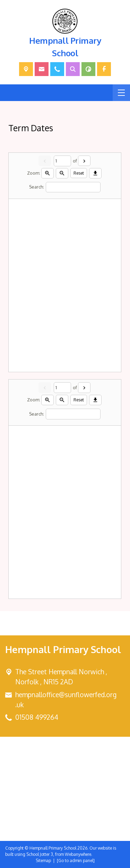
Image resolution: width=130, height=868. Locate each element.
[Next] (84, 161)
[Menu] (121, 93)
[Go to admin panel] (76, 861)
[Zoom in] (48, 173)
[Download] (96, 173)
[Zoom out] (62, 173)
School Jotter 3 (40, 854)
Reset (79, 173)
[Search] (73, 187)
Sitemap (43, 861)
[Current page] (62, 161)
